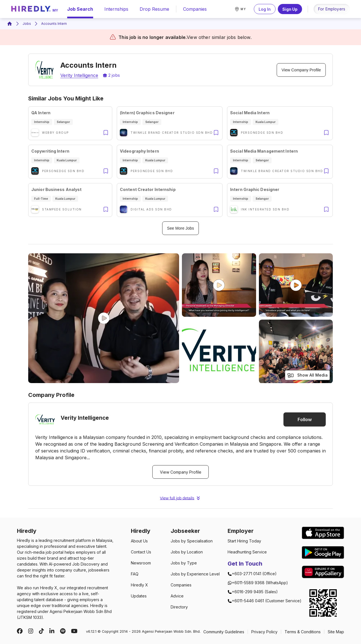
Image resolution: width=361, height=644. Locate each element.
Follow (305, 419)
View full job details (180, 498)
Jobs (27, 24)
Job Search (80, 9)
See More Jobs (180, 228)
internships (116, 9)
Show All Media (307, 375)
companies (195, 9)
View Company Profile (301, 70)
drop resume (154, 9)
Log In (265, 9)
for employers (332, 9)
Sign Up (290, 9)
